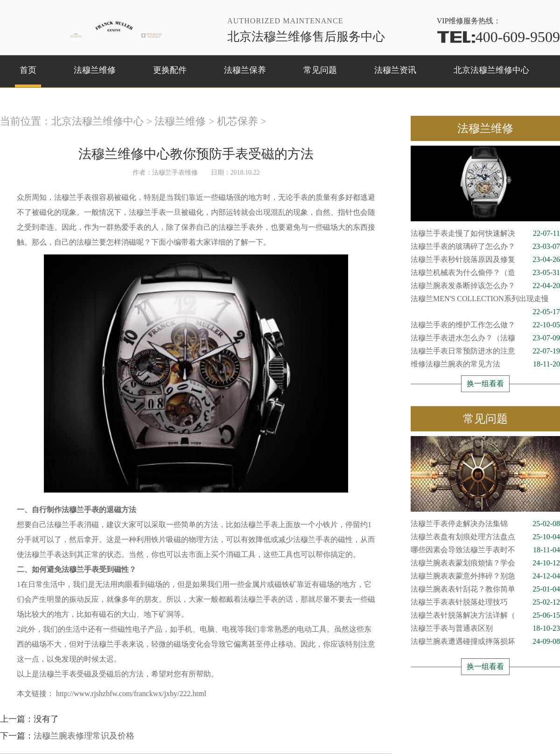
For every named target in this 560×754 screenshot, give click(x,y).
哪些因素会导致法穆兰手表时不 (485, 550)
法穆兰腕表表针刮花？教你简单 (485, 589)
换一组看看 (485, 384)
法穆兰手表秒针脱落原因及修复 (485, 260)
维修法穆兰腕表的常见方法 (485, 364)
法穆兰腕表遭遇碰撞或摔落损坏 (485, 641)
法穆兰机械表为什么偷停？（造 (485, 273)
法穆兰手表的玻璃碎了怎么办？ (485, 247)
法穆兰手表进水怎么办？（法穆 (485, 338)
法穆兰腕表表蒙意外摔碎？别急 (485, 576)
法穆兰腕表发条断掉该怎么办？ (485, 286)
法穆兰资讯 (395, 70)
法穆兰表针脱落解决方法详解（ (485, 615)
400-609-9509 (498, 37)
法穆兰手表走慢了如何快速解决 (485, 233)
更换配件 (170, 70)
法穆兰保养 (245, 70)
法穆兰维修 (95, 70)
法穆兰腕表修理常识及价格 (84, 736)
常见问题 (320, 70)
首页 (28, 70)
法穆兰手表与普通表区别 (485, 628)
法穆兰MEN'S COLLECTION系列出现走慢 (485, 300)
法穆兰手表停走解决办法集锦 (485, 524)
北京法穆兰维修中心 (491, 70)
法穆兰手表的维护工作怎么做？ (485, 325)
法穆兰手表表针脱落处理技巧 (485, 602)
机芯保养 (238, 121)
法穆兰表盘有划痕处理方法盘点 (485, 537)
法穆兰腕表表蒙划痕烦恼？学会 (485, 563)
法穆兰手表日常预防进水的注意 (485, 351)
